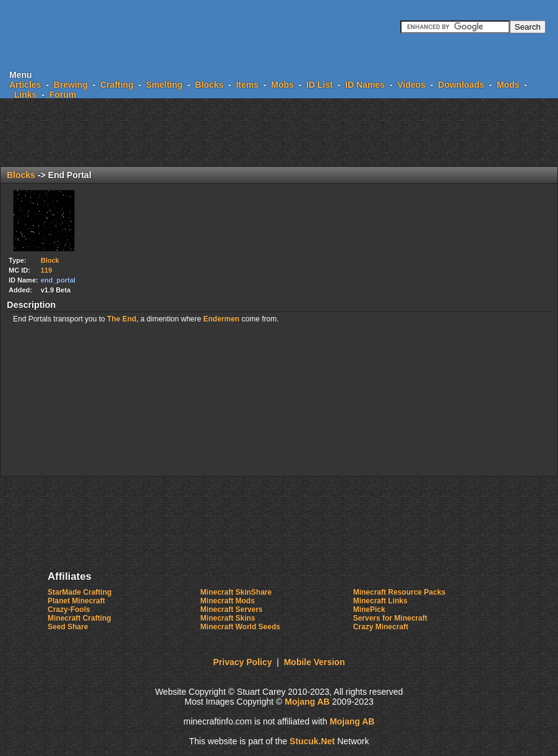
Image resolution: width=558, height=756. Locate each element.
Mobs (282, 85)
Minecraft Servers (232, 609)
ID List (320, 85)
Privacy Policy (243, 662)
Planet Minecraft (76, 601)
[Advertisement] (279, 132)
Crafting (117, 85)
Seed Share (68, 627)
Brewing (71, 85)
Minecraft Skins (228, 618)
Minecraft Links (380, 601)
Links (26, 95)
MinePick (369, 609)
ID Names (365, 85)
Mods (508, 85)
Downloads (461, 85)
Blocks (209, 85)
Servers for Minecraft (390, 618)
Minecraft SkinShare (236, 592)
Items (247, 85)
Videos (411, 85)
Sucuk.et (312, 741)
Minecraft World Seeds (240, 627)
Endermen (222, 319)
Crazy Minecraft (381, 627)
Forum (63, 95)
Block (50, 260)
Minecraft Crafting (79, 618)
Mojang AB (307, 702)
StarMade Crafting (79, 592)
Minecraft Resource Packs (399, 592)
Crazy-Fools (69, 609)
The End (122, 319)
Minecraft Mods (228, 601)
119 (46, 270)
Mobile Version (315, 662)
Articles (25, 85)
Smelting (164, 85)
